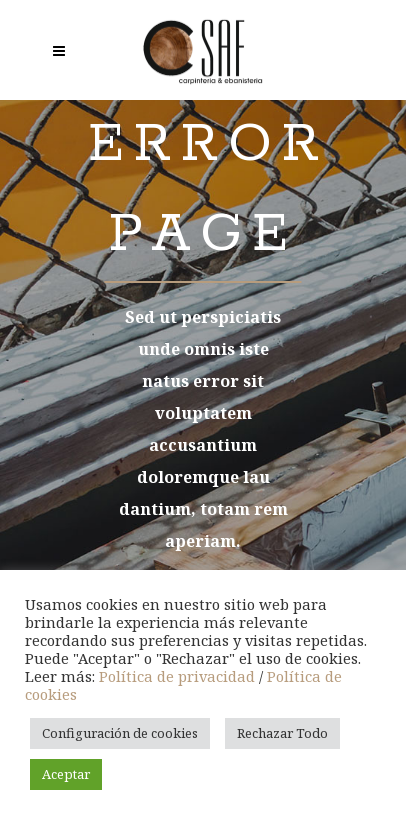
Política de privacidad (177, 676)
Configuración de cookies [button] (120, 733)
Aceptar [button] (66, 774)
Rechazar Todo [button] (282, 733)
